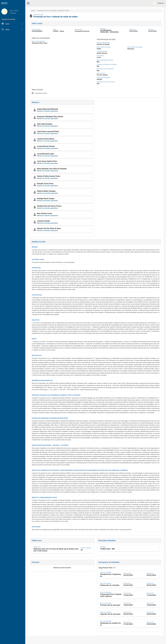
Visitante (159, 3)
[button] (62, 110)
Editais (13, 29)
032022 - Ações (59, 31)
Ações (13, 24)
